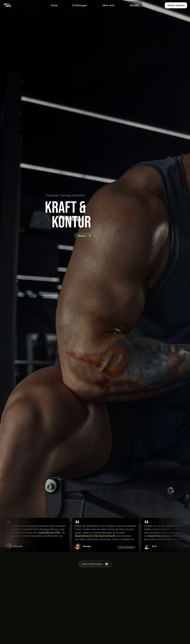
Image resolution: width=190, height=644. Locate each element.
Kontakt (134, 5)
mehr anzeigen (123, 547)
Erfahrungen (80, 5)
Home (54, 5)
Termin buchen (176, 5)
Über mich (108, 5)
